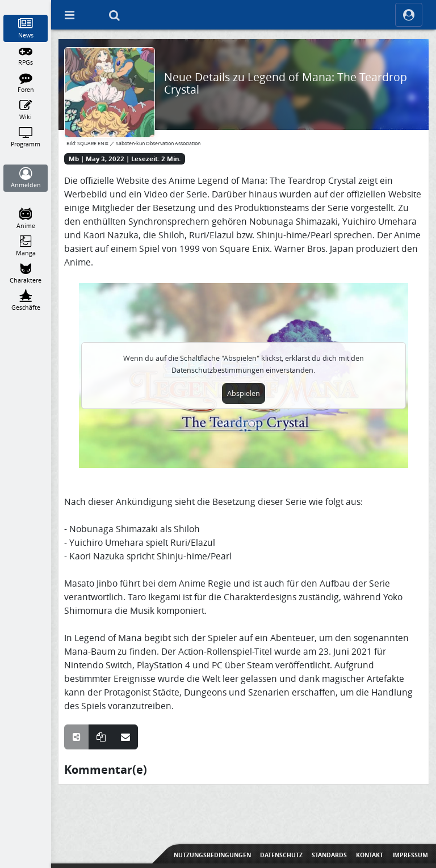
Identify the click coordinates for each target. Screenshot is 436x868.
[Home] (26, 5)
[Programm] (26, 137)
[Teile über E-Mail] (125, 737)
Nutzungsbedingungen (212, 855)
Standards (329, 855)
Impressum (410, 855)
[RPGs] (26, 56)
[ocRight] (409, 15)
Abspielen (244, 393)
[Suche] (114, 15)
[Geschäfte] (26, 301)
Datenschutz (281, 855)
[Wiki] (26, 110)
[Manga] (26, 246)
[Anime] (26, 219)
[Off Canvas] (69, 15)
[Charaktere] (26, 273)
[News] (26, 28)
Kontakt (370, 855)
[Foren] (26, 83)
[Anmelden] (26, 178)
